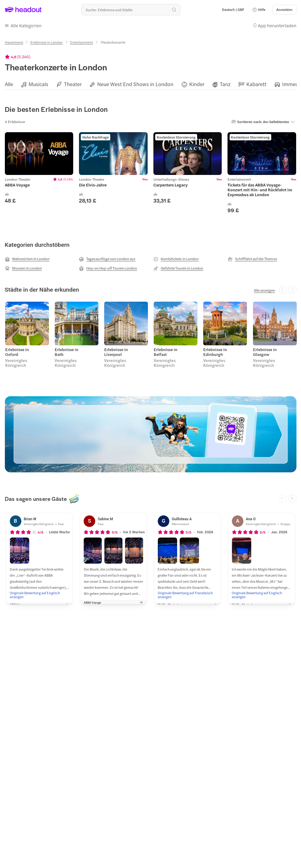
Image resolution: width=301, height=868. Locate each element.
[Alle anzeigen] (264, 289)
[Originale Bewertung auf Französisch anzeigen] (187, 593)
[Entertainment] (82, 41)
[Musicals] (38, 83)
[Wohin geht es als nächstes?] (131, 10)
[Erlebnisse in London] (46, 41)
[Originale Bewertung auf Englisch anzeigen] (39, 593)
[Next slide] (292, 497)
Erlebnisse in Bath (66, 350)
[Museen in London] (23, 267)
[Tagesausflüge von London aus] (107, 258)
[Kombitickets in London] (176, 258)
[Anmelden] (284, 10)
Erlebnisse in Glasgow (264, 350)
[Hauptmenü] (14, 41)
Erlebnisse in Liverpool (116, 350)
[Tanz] (225, 83)
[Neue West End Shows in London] (135, 83)
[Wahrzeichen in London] (27, 258)
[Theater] (73, 83)
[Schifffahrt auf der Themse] (252, 258)
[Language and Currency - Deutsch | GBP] (233, 10)
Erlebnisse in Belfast (165, 350)
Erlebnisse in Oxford (17, 350)
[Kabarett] (256, 83)
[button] (259, 10)
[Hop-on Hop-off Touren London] (108, 267)
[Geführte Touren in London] (178, 267)
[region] (151, 83)
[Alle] (9, 83)
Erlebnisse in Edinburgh (215, 350)
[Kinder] (197, 83)
